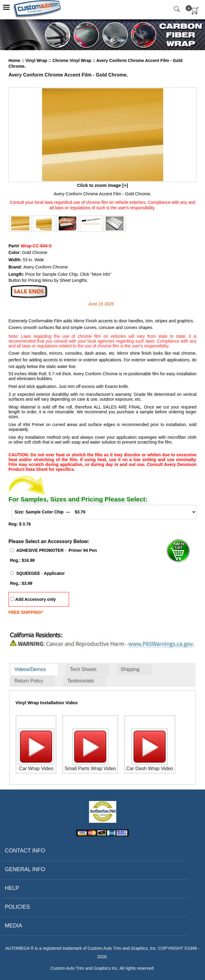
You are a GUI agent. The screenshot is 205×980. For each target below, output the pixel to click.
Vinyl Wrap (37, 60)
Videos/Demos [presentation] (30, 669)
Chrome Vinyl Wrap (73, 60)
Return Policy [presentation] (29, 681)
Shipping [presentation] (130, 669)
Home (14, 60)
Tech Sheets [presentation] (83, 669)
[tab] (34, 670)
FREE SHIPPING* (26, 612)
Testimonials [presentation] (81, 681)
